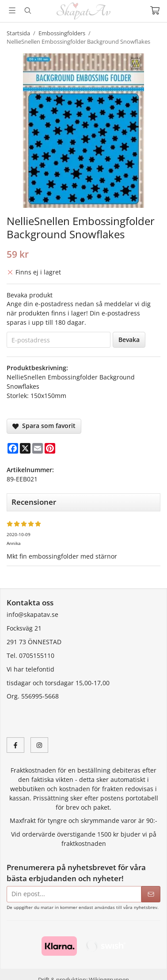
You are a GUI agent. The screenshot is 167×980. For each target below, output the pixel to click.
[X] (25, 448)
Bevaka (129, 340)
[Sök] (28, 11)
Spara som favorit (44, 426)
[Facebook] (13, 448)
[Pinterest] (50, 448)
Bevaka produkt (30, 295)
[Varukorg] (155, 10)
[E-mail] (38, 448)
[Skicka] (151, 894)
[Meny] (12, 10)
